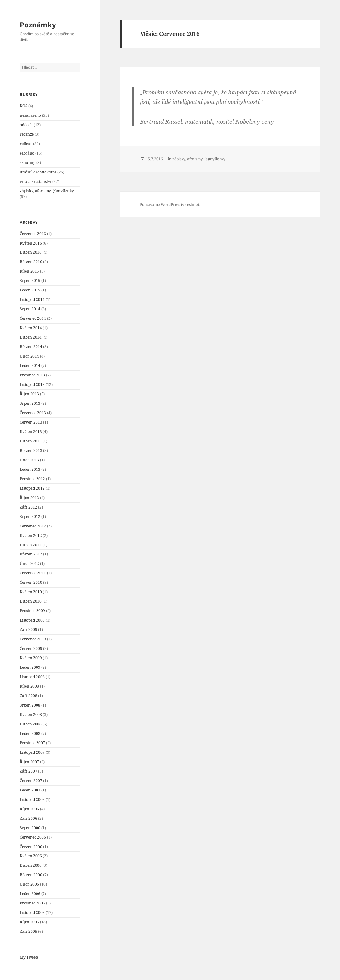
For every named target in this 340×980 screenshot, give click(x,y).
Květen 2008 (31, 715)
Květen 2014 (31, 328)
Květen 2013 (31, 432)
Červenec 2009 (33, 639)
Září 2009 (29, 630)
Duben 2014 (31, 337)
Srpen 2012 (30, 517)
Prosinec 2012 (32, 479)
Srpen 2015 (30, 281)
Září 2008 (29, 696)
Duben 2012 (31, 545)
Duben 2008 (31, 724)
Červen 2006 (31, 847)
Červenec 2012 (33, 526)
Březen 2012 (31, 554)
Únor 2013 (29, 460)
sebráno (27, 153)
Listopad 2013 (32, 384)
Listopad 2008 (32, 677)
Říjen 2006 (29, 809)
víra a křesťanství (36, 181)
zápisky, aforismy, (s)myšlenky (47, 191)
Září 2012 (29, 507)
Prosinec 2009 (32, 611)
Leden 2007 (30, 790)
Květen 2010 (31, 592)
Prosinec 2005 (32, 903)
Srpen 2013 (30, 403)
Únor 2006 (29, 884)
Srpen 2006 (30, 828)
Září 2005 (29, 931)
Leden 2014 (30, 366)
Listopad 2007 (32, 752)
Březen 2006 (31, 875)
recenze (27, 134)
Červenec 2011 (33, 573)
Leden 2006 (30, 894)
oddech (26, 125)
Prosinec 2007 (32, 743)
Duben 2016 (31, 252)
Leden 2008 (30, 733)
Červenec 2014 (33, 318)
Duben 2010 (31, 601)
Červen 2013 (31, 422)
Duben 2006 (31, 865)
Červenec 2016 (33, 234)
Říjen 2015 (29, 271)
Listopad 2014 (32, 299)
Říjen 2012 (29, 498)
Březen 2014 (31, 347)
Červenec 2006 (33, 837)
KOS (24, 106)
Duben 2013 (31, 441)
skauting (28, 163)
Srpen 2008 (30, 705)
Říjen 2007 (29, 762)
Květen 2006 (31, 856)
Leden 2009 (30, 667)
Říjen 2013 (29, 394)
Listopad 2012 (32, 488)
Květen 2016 (31, 243)
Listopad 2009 (32, 620)
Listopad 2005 (32, 912)
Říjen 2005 (29, 922)
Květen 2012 (31, 535)
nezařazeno (30, 115)
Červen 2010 (31, 582)
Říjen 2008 (29, 686)
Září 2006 (29, 818)
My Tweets (29, 957)
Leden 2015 (30, 290)
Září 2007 (29, 771)
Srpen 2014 (30, 309)
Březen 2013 (31, 451)
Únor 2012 (29, 563)
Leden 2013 (30, 469)
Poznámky (38, 25)
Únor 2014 (29, 356)
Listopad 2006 (32, 800)
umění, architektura (38, 172)
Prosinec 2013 (32, 375)
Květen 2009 (31, 658)
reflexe (26, 144)
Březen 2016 (31, 262)
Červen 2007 (31, 781)
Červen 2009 (31, 648)
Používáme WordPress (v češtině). (170, 204)
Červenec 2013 (33, 413)
